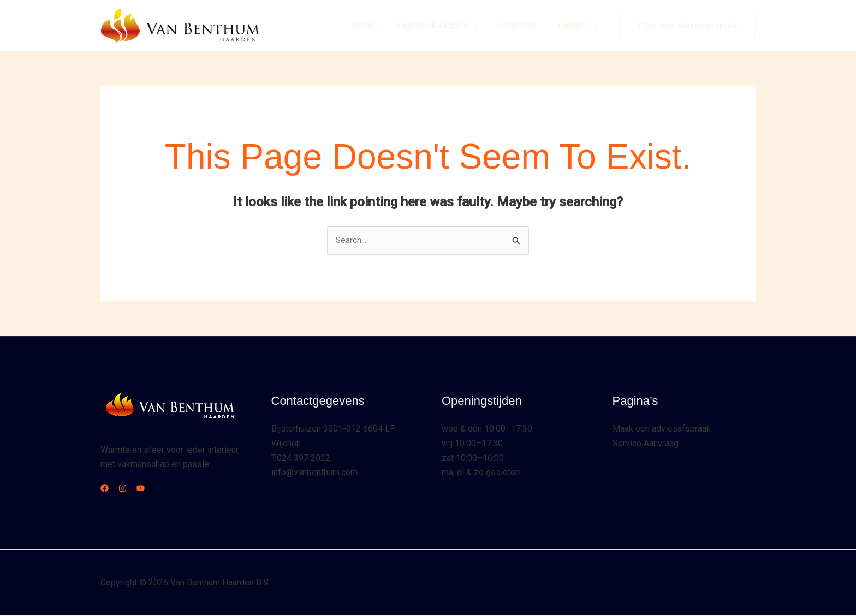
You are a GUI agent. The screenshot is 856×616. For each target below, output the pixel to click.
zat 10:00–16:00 (473, 458)
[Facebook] (105, 489)
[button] (484, 26)
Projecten (525, 25)
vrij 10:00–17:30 (472, 444)
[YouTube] (154, 489)
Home (379, 25)
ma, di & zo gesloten (481, 472)
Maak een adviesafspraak (662, 429)
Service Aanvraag (646, 444)
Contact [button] (581, 26)
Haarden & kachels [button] (449, 26)
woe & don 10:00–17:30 (487, 429)
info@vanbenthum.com (314, 472)
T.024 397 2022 (301, 458)
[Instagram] (129, 489)
